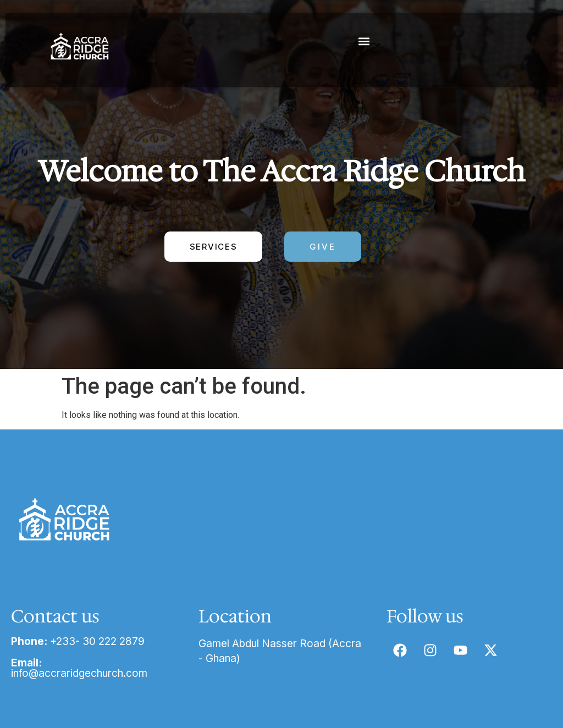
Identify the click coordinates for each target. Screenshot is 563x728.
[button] (364, 41)
